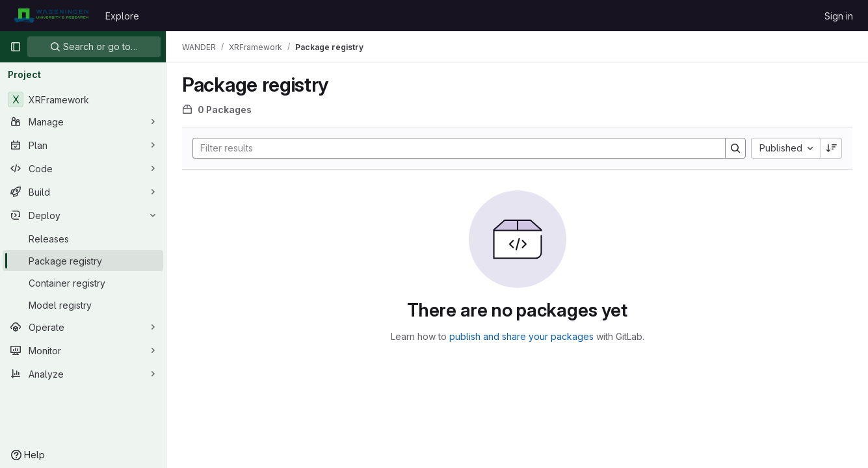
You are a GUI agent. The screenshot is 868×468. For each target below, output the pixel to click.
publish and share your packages (521, 336)
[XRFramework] (83, 99)
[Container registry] (83, 283)
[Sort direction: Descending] (832, 148)
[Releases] (83, 239)
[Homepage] (51, 16)
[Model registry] (83, 305)
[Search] (453, 148)
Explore (122, 16)
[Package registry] (83, 261)
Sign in (839, 16)
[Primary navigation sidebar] (16, 47)
